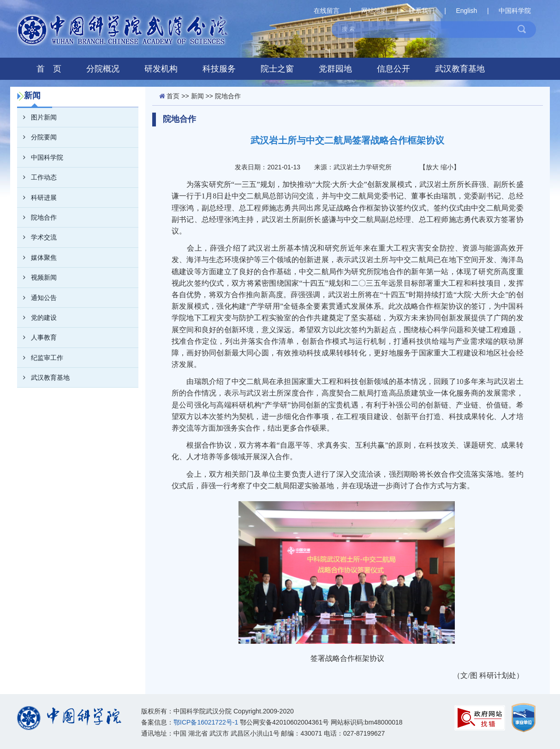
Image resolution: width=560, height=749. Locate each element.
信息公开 (393, 69)
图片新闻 (37, 117)
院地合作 (37, 217)
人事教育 (37, 337)
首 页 (49, 69)
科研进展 (37, 198)
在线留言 (327, 11)
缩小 (447, 167)
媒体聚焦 (37, 258)
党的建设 (37, 318)
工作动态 (37, 177)
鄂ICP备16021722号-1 (206, 722)
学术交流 (37, 237)
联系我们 (422, 11)
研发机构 (161, 69)
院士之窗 (277, 69)
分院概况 (103, 69)
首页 (173, 96)
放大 (432, 167)
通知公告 (37, 298)
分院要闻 (37, 137)
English (466, 11)
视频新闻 (37, 277)
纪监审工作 (40, 358)
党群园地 (335, 69)
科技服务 (219, 69)
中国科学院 (515, 11)
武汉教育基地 (460, 69)
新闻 (197, 96)
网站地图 (374, 11)
